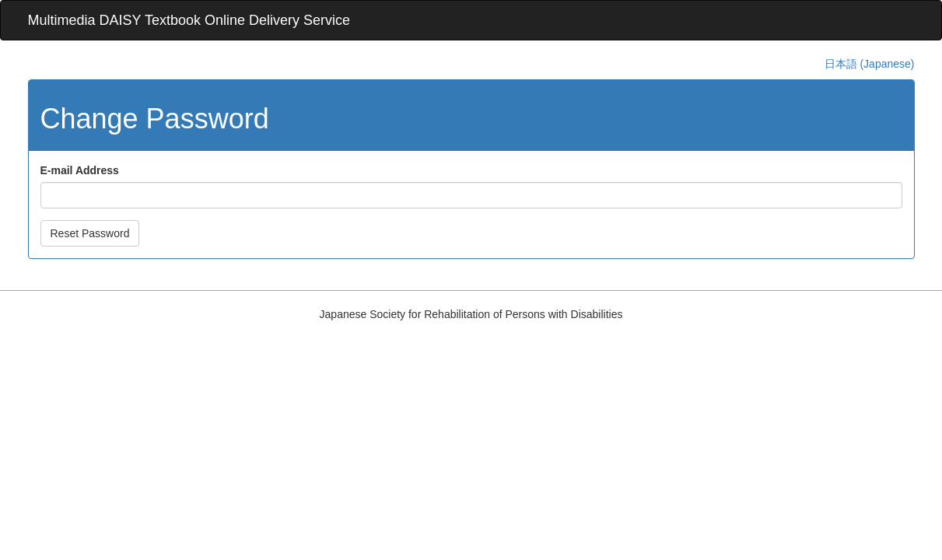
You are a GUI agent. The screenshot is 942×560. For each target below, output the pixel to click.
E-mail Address (80, 170)
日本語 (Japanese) (870, 64)
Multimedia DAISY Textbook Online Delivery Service (189, 20)
